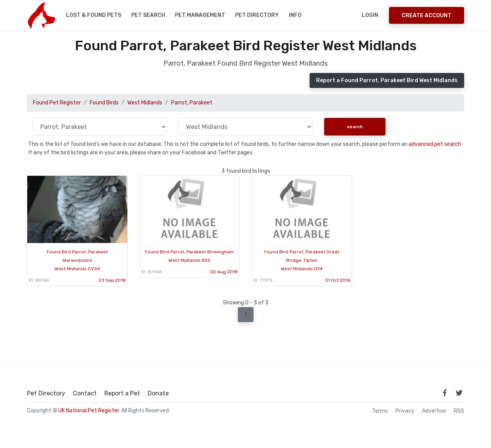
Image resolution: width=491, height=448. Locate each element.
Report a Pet (122, 393)
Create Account (427, 16)
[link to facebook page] (445, 393)
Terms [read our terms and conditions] (380, 411)
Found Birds (104, 103)
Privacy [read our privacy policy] (405, 411)
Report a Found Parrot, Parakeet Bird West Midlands (387, 80)
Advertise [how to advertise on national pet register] (434, 411)
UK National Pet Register (89, 411)
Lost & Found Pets (94, 15)
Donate (158, 393)
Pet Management (200, 15)
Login (370, 15)
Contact (85, 393)
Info (295, 15)
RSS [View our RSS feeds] (459, 411)
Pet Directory (257, 15)
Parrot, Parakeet (192, 103)
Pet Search (148, 15)
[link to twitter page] (459, 393)
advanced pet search (435, 144)
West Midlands (145, 103)
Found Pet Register (57, 103)
